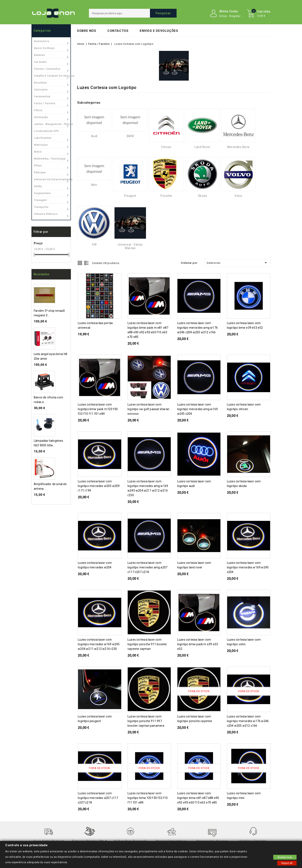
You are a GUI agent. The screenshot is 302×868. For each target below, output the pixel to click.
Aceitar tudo (285, 857)
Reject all (287, 863)
